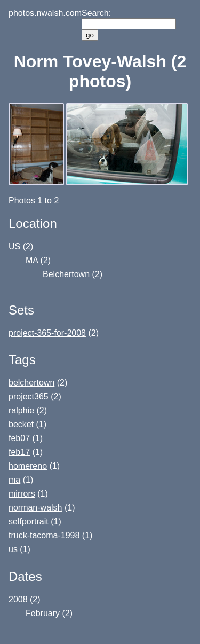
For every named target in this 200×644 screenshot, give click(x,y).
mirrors (22, 494)
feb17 (19, 452)
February (43, 613)
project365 (29, 396)
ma (14, 480)
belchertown (31, 383)
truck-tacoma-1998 (44, 535)
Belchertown (66, 274)
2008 (18, 599)
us (13, 549)
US (14, 246)
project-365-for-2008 (47, 333)
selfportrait (29, 521)
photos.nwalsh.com (45, 13)
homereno (28, 466)
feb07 (19, 438)
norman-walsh (35, 508)
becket (21, 424)
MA (32, 260)
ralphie (21, 410)
